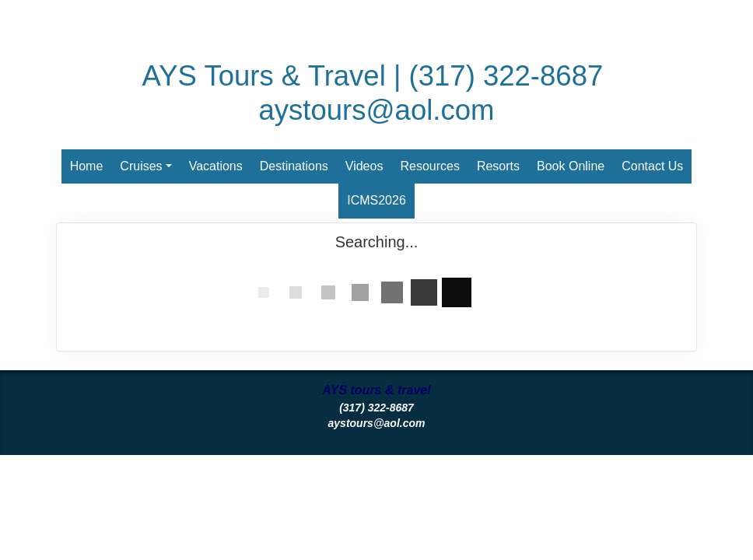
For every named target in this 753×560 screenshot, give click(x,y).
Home (87, 166)
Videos (364, 166)
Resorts (498, 166)
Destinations (294, 166)
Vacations (216, 166)
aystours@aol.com (377, 110)
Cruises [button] (141, 166)
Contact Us (652, 166)
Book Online (571, 166)
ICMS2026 (376, 200)
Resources (429, 166)
